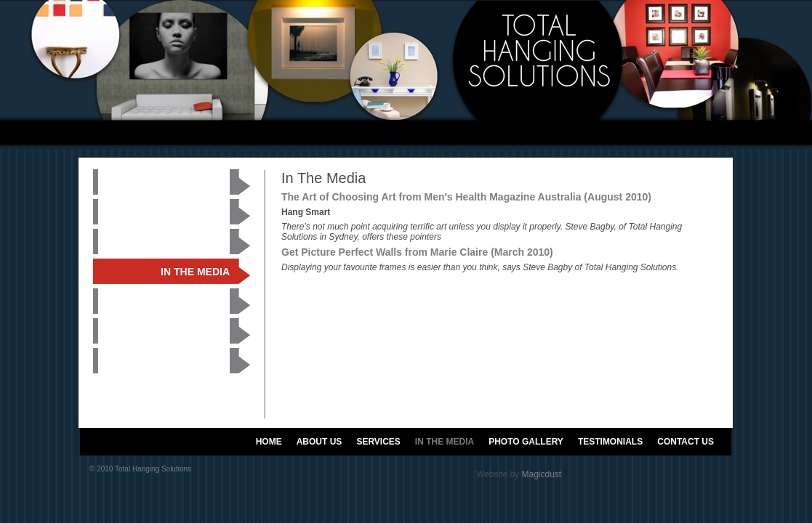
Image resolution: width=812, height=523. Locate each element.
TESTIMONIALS (610, 442)
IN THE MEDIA (445, 442)
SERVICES (378, 442)
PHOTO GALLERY (526, 442)
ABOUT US (319, 442)
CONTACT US (686, 442)
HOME (269, 442)
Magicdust (541, 474)
